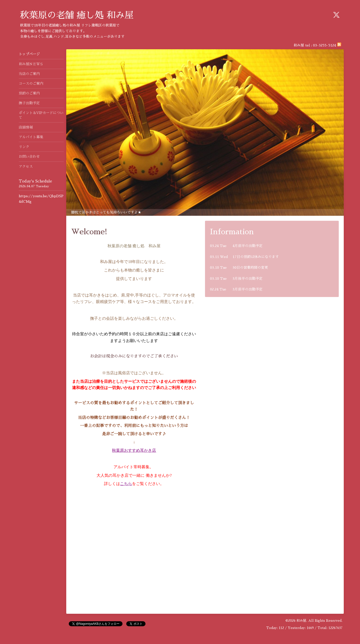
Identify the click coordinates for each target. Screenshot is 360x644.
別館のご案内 (29, 93)
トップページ (29, 54)
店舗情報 (26, 127)
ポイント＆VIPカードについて (41, 115)
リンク (24, 147)
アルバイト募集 (31, 137)
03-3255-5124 (324, 45)
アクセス (26, 166)
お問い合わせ (29, 156)
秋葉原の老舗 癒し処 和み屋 (77, 15)
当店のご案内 (31, 74)
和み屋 (301, 621)
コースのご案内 (31, 83)
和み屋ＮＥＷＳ (31, 64)
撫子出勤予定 (29, 103)
